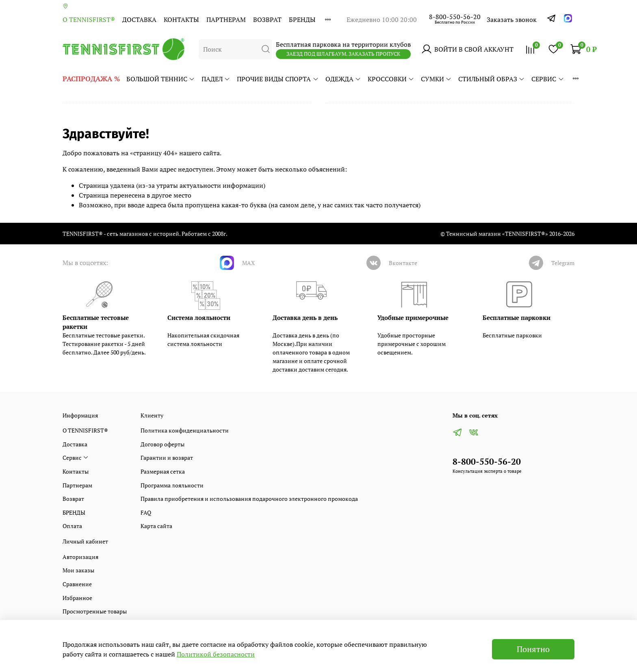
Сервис (548, 79)
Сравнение (77, 584)
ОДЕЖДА (343, 79)
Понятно (533, 649)
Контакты (181, 20)
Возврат (267, 20)
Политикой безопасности (216, 654)
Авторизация (80, 557)
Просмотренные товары (95, 611)
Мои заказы (78, 570)
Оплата (72, 526)
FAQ (146, 512)
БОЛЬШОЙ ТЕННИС (161, 79)
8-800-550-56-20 (455, 17)
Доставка (139, 20)
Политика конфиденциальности (185, 430)
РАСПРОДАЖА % (91, 79)
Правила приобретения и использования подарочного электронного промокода (249, 499)
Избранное (77, 598)
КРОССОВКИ (391, 79)
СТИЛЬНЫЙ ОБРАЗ (492, 79)
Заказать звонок (512, 20)
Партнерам (226, 20)
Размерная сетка (163, 471)
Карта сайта (156, 526)
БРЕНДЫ (302, 20)
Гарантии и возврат (167, 458)
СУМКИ (436, 79)
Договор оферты (162, 444)
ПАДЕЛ (216, 79)
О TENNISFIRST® (89, 20)
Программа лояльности (172, 485)
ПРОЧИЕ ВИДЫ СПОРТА (278, 79)
